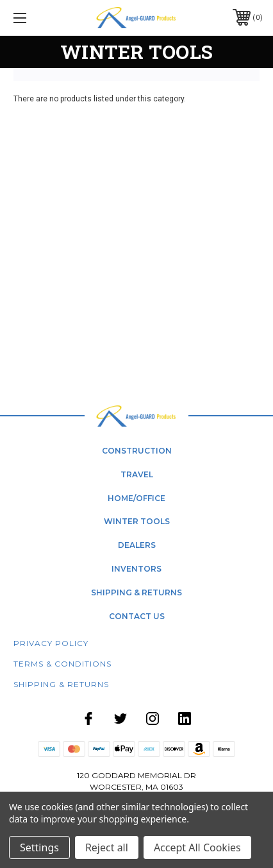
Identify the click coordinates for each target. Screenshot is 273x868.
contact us (137, 616)
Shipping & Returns (61, 684)
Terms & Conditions (62, 664)
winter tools (137, 521)
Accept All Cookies (197, 847)
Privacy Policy (51, 643)
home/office (136, 498)
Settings (39, 847)
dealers (137, 545)
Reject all (107, 847)
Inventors (136, 569)
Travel (137, 474)
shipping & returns (136, 592)
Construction (137, 451)
